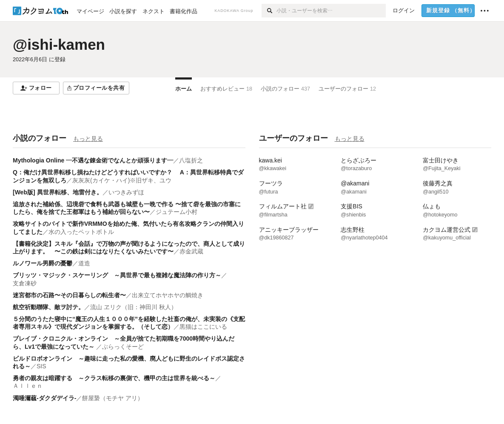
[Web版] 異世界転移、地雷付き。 (58, 192)
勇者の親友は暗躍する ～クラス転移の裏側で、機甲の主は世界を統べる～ (114, 378)
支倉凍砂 (25, 283)
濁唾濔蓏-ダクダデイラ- (44, 398)
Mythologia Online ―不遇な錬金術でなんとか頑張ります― (93, 160)
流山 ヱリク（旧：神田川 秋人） (134, 307)
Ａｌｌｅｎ (28, 386)
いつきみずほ (126, 192)
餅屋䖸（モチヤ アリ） (113, 398)
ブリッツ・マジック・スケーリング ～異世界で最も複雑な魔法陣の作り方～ (117, 275)
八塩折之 (191, 160)
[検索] (269, 11)
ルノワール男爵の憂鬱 (43, 263)
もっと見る (88, 139)
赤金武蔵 (191, 251)
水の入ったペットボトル (81, 232)
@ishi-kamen (59, 44)
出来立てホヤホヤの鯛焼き (168, 295)
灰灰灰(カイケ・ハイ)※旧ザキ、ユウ (122, 180)
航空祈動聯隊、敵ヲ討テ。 (48, 307)
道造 (84, 263)
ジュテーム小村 (177, 212)
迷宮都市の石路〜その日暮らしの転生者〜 (69, 295)
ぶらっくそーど (123, 347)
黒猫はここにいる (203, 327)
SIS (41, 366)
